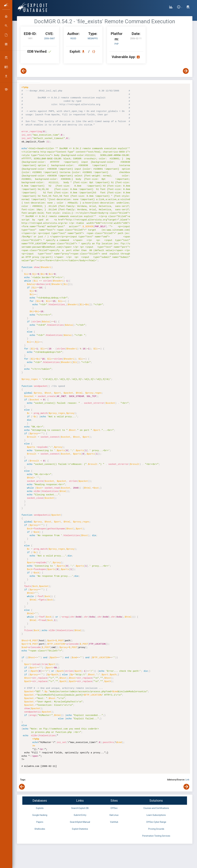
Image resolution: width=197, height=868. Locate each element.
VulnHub (114, 822)
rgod (73, 38)
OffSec (114, 808)
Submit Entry (80, 815)
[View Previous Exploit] (24, 71)
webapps (93, 38)
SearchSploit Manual (80, 822)
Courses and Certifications (156, 808)
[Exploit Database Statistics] (171, 7)
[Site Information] (180, 7)
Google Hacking (40, 815)
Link (187, 780)
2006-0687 (49, 38)
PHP (117, 44)
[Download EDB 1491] (84, 51)
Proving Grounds (156, 829)
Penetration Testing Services (156, 836)
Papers (40, 822)
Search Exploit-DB (80, 808)
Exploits (40, 808)
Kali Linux (114, 815)
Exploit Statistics (80, 829)
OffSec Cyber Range (156, 822)
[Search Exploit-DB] (188, 7)
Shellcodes (40, 829)
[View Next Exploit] (186, 71)
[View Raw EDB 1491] (94, 51)
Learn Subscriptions (156, 815)
